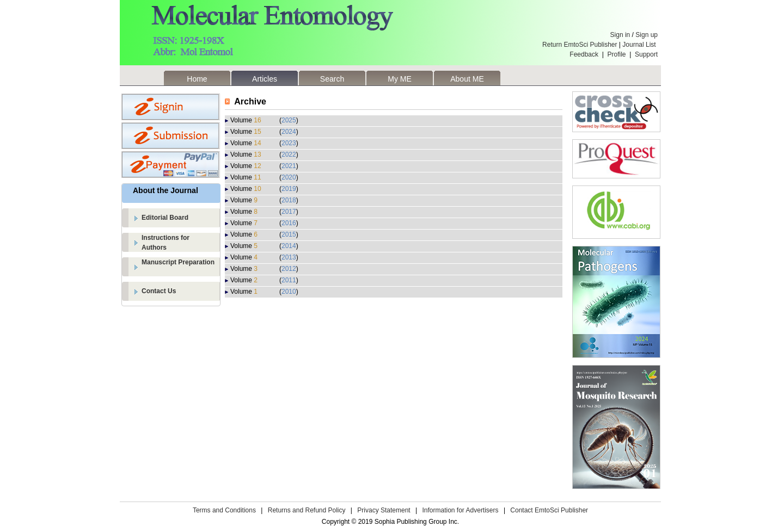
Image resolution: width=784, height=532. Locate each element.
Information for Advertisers (460, 510)
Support (646, 54)
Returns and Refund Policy (307, 510)
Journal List (640, 45)
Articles (265, 79)
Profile (617, 54)
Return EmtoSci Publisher (580, 45)
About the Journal (166, 190)
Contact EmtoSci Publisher (549, 510)
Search (332, 79)
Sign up (647, 35)
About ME (467, 79)
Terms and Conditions (224, 510)
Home (197, 79)
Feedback (584, 54)
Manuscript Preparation (178, 262)
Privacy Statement (384, 510)
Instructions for (181, 243)
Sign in (620, 35)
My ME (400, 79)
